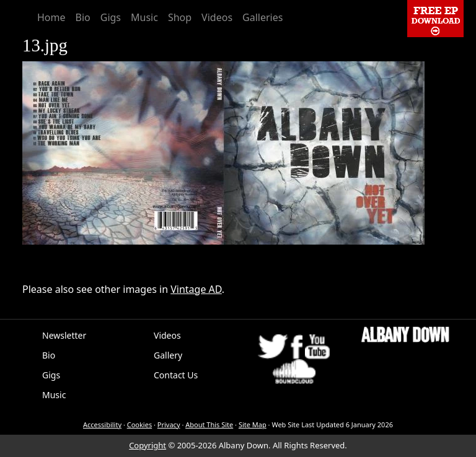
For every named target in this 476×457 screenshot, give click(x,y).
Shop (180, 17)
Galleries (262, 17)
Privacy (169, 424)
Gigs (111, 17)
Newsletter (64, 335)
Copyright (148, 445)
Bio (83, 17)
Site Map (253, 424)
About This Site (209, 424)
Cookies (139, 424)
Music (144, 17)
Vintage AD (196, 289)
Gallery (168, 355)
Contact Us (176, 375)
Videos (217, 17)
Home (51, 17)
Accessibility (102, 424)
